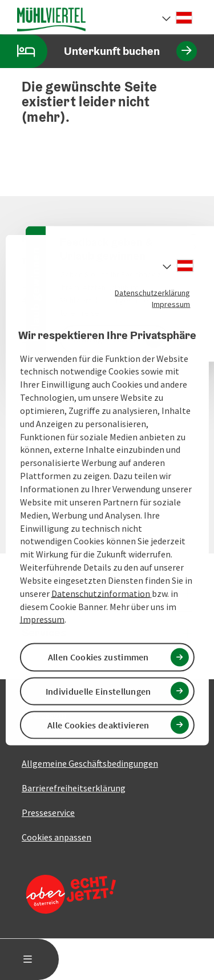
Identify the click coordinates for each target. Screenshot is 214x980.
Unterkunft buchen (98, 51)
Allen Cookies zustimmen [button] (98, 657)
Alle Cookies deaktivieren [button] (98, 724)
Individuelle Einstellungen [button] (98, 691)
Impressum (171, 304)
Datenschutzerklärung (152, 293)
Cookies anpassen (56, 837)
